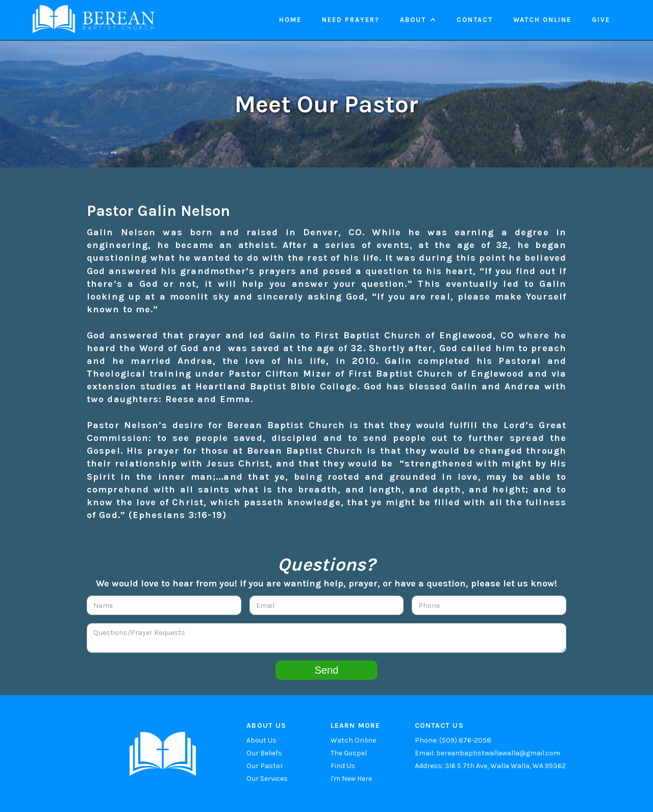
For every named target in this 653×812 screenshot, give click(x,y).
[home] (94, 19)
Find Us (343, 766)
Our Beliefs (264, 753)
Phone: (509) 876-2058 (453, 740)
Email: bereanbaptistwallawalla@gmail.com (487, 753)
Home (290, 20)
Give (601, 20)
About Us (261, 740)
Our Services (267, 779)
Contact (475, 20)
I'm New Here (351, 779)
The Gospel (349, 753)
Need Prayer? (351, 20)
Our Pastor (265, 766)
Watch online (542, 20)
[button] (418, 20)
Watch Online (353, 740)
